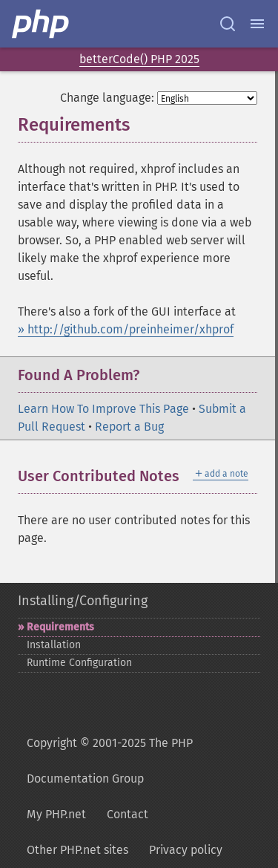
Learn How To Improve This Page (103, 409)
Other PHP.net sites (77, 850)
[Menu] (257, 24)
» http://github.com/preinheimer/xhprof (126, 329)
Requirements (60, 627)
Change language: (107, 98)
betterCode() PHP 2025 (139, 59)
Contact (128, 814)
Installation (54, 645)
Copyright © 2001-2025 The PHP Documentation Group (110, 761)
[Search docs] (228, 24)
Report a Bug (129, 427)
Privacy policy (186, 850)
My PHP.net (56, 814)
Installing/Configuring (83, 601)
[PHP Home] (42, 24)
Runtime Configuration (79, 663)
